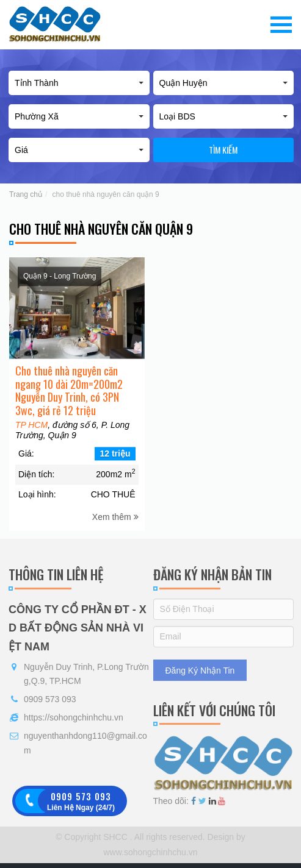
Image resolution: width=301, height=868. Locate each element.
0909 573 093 (50, 699)
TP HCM (31, 433)
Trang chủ (26, 194)
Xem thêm (115, 525)
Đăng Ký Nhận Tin (200, 671)
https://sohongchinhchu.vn (74, 717)
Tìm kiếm (223, 150)
